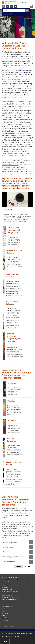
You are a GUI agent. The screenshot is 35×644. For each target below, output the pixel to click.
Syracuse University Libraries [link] (11, 577)
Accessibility (5, 613)
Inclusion (4, 616)
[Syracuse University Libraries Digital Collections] (17, 2)
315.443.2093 (5, 581)
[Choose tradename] (31, 562)
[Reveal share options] (8, 6)
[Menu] (31, 6)
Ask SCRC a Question (7, 589)
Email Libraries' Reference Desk (10, 592)
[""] (17, 216)
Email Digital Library (7, 587)
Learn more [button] (17, 636)
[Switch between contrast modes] (16, 6)
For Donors (5, 620)
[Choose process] (31, 552)
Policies (4, 609)
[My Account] (12, 6)
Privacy (4, 611)
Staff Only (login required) (9, 626)
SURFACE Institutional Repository (10, 600)
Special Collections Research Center (11, 597)
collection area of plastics (19, 72)
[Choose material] (31, 547)
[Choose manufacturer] (31, 542)
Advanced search (7, 14)
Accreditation (5, 618)
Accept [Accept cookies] (5, 642)
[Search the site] (14, 11)
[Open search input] (3, 6)
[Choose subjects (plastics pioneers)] (31, 557)
